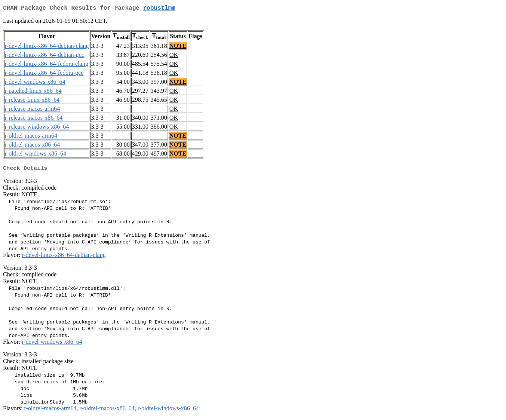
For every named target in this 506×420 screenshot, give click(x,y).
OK (174, 56)
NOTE (178, 47)
